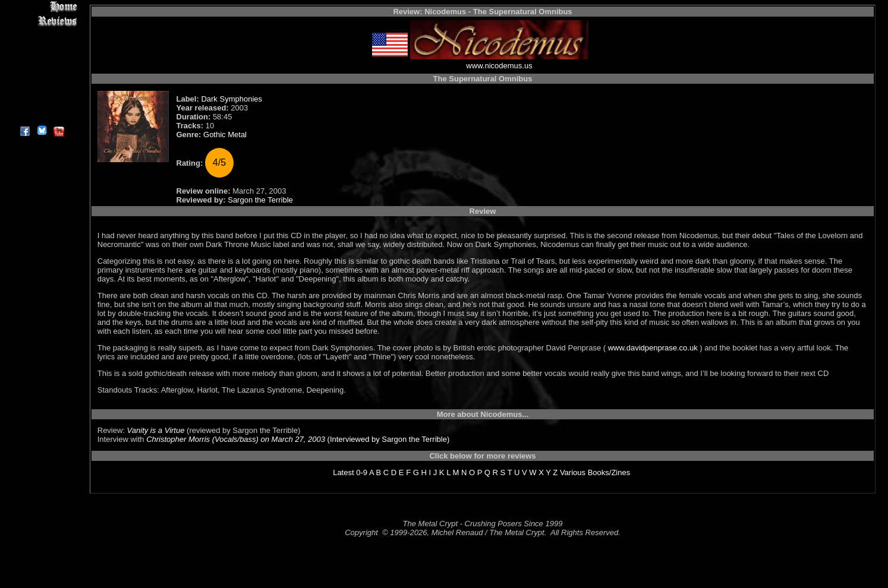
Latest (343, 472)
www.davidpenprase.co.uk (653, 348)
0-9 (362, 472)
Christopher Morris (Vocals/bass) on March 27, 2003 (236, 439)
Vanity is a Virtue (156, 430)
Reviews (41, 20)
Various (573, 472)
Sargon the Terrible (260, 200)
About (41, 116)
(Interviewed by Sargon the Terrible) (387, 439)
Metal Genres (41, 75)
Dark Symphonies (232, 99)
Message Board (41, 61)
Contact (41, 102)
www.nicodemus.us (499, 66)
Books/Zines (609, 472)
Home (41, 7)
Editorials (41, 48)
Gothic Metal (225, 135)
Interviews (41, 34)
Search (41, 89)
